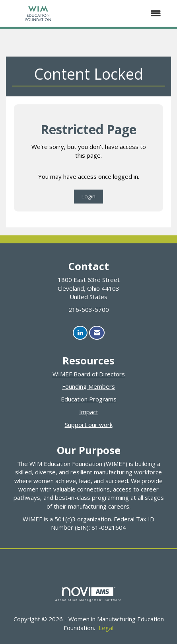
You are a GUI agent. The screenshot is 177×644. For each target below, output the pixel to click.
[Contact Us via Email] (97, 333)
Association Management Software (88, 594)
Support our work (89, 425)
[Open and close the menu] (120, 13)
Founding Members (88, 386)
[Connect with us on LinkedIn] (80, 333)
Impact (89, 412)
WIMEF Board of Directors (89, 374)
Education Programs (89, 399)
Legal (106, 628)
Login (88, 196)
